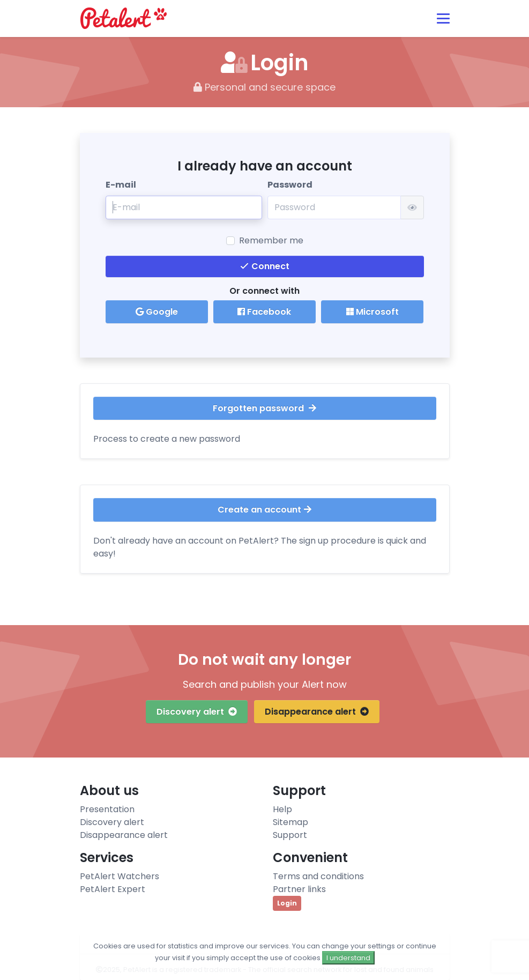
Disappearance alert (317, 712)
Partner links (299, 889)
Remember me (271, 240)
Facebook (264, 312)
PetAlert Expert (113, 889)
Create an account (264, 510)
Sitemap (290, 822)
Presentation (107, 809)
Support (290, 835)
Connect (265, 266)
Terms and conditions (318, 876)
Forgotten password (264, 408)
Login (287, 903)
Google (157, 312)
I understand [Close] (348, 958)
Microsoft (372, 312)
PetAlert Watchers (120, 876)
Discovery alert (197, 712)
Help (282, 809)
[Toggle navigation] (443, 18)
